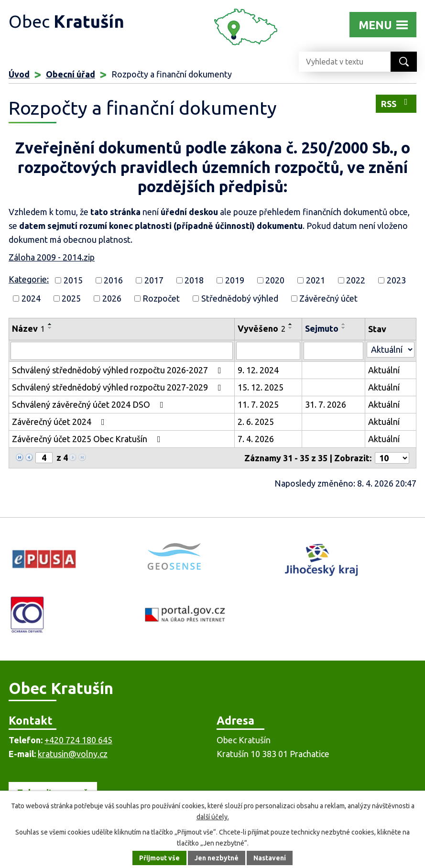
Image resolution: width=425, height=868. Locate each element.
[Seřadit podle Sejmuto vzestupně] (344, 324)
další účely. (213, 817)
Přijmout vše (159, 858)
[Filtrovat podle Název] (122, 351)
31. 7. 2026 (326, 404)
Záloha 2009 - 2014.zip (52, 257)
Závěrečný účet (328, 298)
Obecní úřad (71, 74)
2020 (275, 280)
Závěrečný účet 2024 (60, 422)
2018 (194, 280)
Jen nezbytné (217, 858)
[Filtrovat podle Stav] (391, 350)
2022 (356, 280)
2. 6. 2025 (256, 422)
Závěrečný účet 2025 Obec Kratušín (88, 439)
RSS (396, 103)
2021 (316, 280)
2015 (73, 280)
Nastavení (270, 858)
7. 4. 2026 (256, 439)
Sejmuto (322, 328)
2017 (154, 280)
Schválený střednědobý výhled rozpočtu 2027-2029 (119, 387)
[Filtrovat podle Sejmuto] (333, 351)
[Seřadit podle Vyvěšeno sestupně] (291, 328)
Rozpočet (161, 298)
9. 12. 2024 (258, 370)
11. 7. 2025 (258, 404)
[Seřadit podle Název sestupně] (50, 328)
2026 (112, 298)
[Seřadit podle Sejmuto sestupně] (344, 328)
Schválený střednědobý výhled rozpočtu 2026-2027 (119, 370)
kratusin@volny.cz (73, 754)
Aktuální (384, 370)
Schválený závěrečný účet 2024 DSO (90, 404)
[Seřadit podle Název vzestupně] (50, 324)
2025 (71, 298)
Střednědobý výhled (240, 298)
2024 (31, 298)
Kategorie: (29, 279)
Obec (66, 21)
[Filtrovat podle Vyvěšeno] (268, 351)
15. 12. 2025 (261, 387)
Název (28, 328)
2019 (235, 280)
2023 (396, 280)
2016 (113, 280)
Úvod (19, 74)
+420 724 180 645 (78, 740)
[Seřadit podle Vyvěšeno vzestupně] (291, 324)
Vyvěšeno (262, 328)
